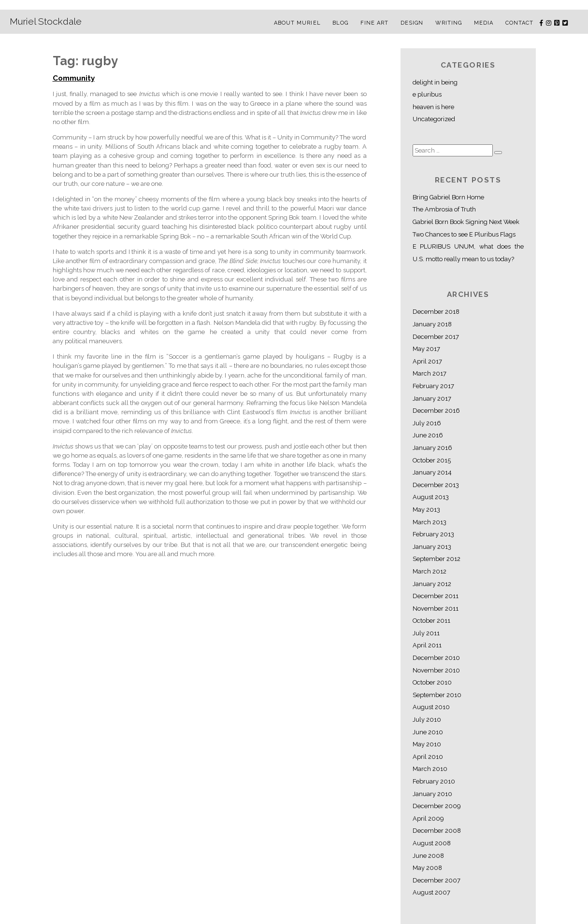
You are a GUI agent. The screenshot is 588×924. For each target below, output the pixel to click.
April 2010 (428, 757)
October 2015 (432, 460)
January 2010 (432, 794)
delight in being (435, 82)
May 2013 (426, 510)
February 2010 (434, 781)
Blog (340, 23)
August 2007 (431, 892)
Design (412, 23)
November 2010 (436, 670)
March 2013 (430, 522)
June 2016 (428, 435)
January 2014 (432, 472)
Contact (520, 23)
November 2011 (436, 609)
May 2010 (427, 744)
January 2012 (432, 584)
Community (74, 78)
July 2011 (426, 633)
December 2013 (436, 485)
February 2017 (433, 386)
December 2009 (437, 806)
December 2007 (437, 880)
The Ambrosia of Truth (444, 209)
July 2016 (427, 423)
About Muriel (297, 23)
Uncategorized (434, 119)
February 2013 (433, 534)
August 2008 (432, 843)
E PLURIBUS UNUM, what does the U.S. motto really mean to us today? (468, 253)
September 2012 (437, 559)
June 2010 (428, 732)
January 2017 (432, 399)
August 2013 (431, 497)
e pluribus (427, 94)
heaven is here (433, 107)
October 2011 (431, 621)
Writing (449, 23)
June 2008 (428, 856)
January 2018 (432, 324)
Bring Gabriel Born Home (448, 197)
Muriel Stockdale (46, 21)
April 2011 (427, 645)
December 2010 (436, 658)
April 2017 (427, 361)
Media (484, 23)
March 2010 (430, 769)
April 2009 (428, 819)
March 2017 (430, 373)
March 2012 (430, 571)
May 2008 (427, 868)
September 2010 (437, 695)
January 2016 (432, 448)
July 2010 (427, 720)
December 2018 (436, 312)
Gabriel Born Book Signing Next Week (466, 222)
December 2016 (436, 411)
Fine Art (375, 23)
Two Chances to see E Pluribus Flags (464, 234)
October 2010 (432, 682)
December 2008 (437, 831)
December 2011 (436, 596)
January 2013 (432, 547)
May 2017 (426, 349)
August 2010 (431, 707)
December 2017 (436, 337)
